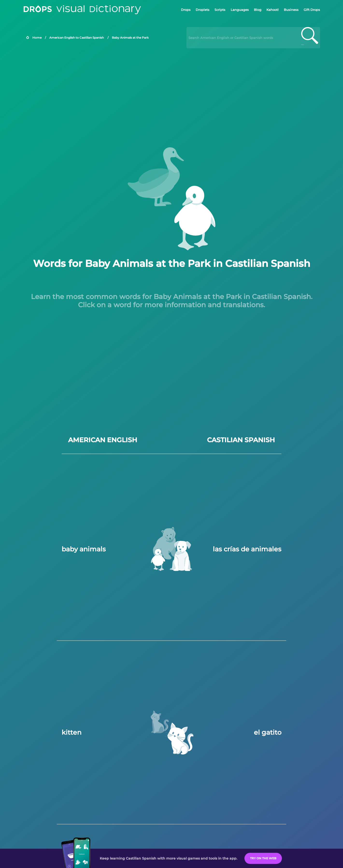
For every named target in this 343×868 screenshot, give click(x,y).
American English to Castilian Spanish (77, 38)
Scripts (220, 10)
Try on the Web (263, 858)
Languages (240, 10)
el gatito (268, 732)
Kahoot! (272, 10)
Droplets (203, 10)
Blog (258, 10)
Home (37, 38)
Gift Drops (312, 10)
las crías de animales (247, 549)
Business (291, 10)
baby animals (84, 549)
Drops (186, 10)
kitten (71, 732)
